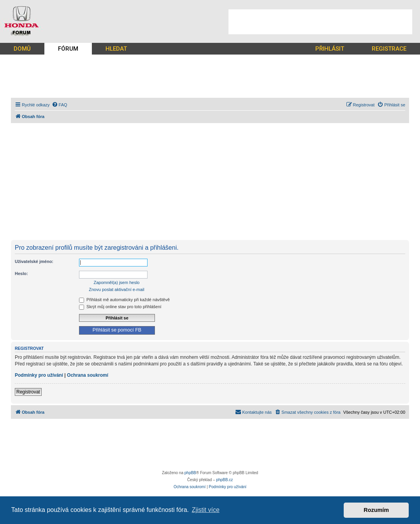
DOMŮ (22, 49)
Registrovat (28, 392)
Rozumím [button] (376, 510)
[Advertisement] (320, 22)
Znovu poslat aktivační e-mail (116, 289)
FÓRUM (68, 49)
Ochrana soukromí (88, 375)
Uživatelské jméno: (34, 261)
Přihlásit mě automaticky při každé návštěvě (124, 300)
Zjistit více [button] (206, 510)
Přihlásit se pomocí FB (117, 330)
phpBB (190, 473)
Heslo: (21, 273)
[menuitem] (60, 105)
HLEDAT (116, 49)
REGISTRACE (389, 49)
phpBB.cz (224, 480)
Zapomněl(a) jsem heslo (117, 282)
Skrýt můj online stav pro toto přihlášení (120, 307)
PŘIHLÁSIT (330, 49)
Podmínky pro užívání (39, 375)
